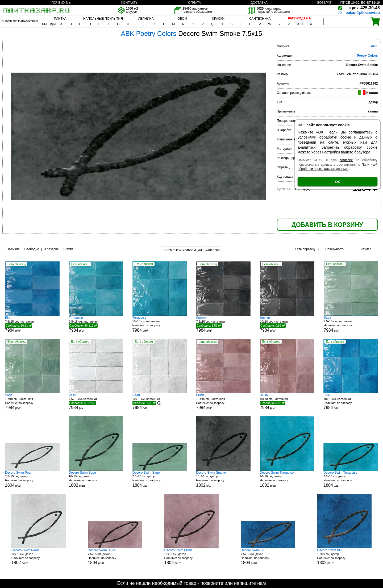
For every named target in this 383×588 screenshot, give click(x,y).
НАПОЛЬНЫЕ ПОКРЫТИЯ (103, 19)
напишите (245, 583)
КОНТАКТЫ (130, 3)
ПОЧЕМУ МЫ (61, 3)
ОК (338, 182)
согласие (346, 160)
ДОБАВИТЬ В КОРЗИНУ (327, 225)
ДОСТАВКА (259, 3)
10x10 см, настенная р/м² (160, 324)
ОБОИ (182, 19)
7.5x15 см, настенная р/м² (32, 324)
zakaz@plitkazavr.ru (363, 13)
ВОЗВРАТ (324, 3)
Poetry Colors (367, 56)
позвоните (212, 583)
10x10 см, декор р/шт (96, 479)
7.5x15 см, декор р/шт (32, 479)
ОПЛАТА (194, 3)
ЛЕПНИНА (146, 19)
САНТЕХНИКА (260, 19)
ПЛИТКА (60, 19)
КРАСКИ (218, 19)
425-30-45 (365, 8)
